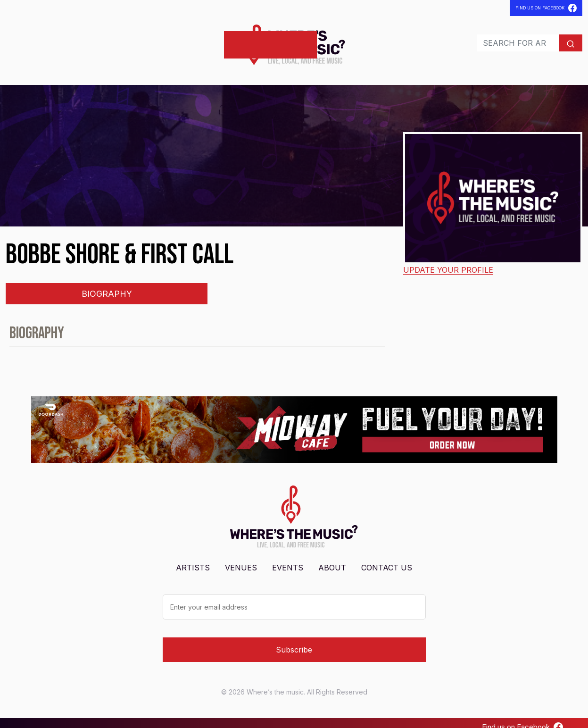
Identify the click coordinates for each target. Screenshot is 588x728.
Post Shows (189, 40)
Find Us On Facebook (546, 8)
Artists (25, 40)
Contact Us (387, 559)
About (332, 559)
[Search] (498, 39)
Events (97, 40)
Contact (136, 40)
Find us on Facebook (522, 719)
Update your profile (448, 261)
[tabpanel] (294, 329)
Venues (62, 40)
